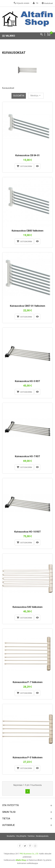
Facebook (20, 846)
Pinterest (30, 846)
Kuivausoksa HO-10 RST (28, 532)
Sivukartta (11, 836)
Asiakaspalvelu (42, 836)
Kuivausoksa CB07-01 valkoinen (27, 306)
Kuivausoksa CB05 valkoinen (27, 231)
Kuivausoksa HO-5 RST (27, 381)
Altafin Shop (21, 860)
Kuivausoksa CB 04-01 (27, 156)
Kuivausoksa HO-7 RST (27, 457)
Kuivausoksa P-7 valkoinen (28, 682)
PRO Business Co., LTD (29, 854)
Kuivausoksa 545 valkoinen (27, 607)
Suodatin (19, 96)
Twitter (25, 846)
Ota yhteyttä (21, 836)
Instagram (35, 846)
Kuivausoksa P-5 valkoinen (28, 758)
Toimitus (31, 836)
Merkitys (36, 96)
